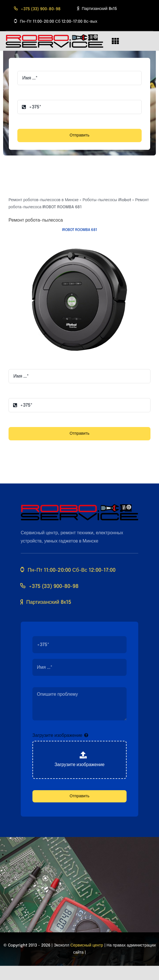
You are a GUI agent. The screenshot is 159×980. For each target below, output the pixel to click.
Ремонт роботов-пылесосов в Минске (44, 200)
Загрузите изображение (57, 736)
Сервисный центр (87, 945)
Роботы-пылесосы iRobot (107, 200)
